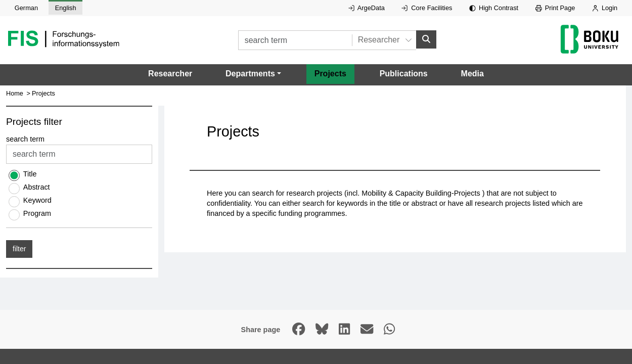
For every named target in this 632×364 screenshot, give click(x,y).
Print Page (555, 8)
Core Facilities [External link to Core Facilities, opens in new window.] (427, 8)
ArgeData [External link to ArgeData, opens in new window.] (367, 8)
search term (25, 139)
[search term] (295, 40)
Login (605, 8)
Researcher (170, 74)
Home (15, 94)
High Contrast (494, 8)
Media (472, 74)
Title (30, 174)
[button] (253, 74)
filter (19, 249)
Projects (330, 74)
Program (37, 214)
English (66, 8)
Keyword (37, 201)
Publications (404, 74)
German (26, 8)
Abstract (37, 188)
